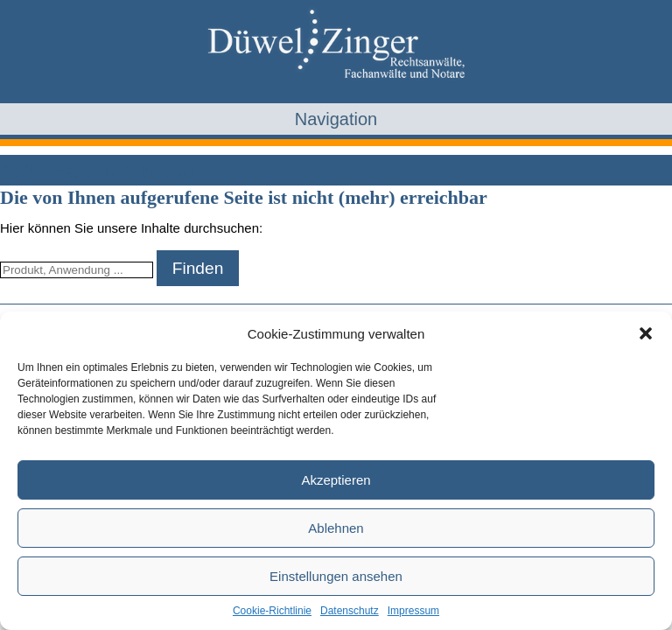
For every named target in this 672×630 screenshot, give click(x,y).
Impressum (413, 611)
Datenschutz (350, 611)
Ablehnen (336, 528)
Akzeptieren (336, 480)
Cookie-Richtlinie (272, 611)
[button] (646, 333)
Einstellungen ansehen (336, 576)
